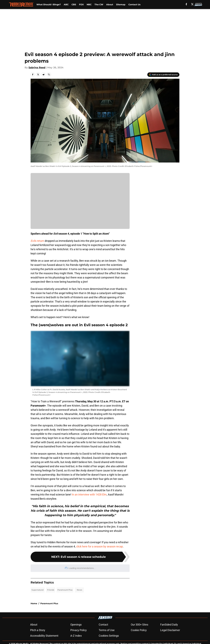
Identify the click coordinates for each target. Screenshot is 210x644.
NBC (89, 5)
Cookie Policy (139, 630)
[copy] (49, 74)
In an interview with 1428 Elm (89, 494)
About (110, 5)
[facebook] (186, 4)
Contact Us (134, 5)
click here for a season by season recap (100, 546)
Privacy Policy (79, 630)
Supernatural (38, 590)
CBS (74, 5)
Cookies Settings (109, 636)
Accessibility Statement (44, 636)
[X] (192, 4)
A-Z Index (76, 636)
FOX (81, 5)
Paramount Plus (65, 590)
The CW (99, 5)
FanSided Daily (169, 625)
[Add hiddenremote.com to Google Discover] (163, 75)
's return (37, 241)
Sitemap (121, 5)
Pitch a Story (38, 630)
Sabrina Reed (37, 68)
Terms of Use (107, 630)
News (79, 590)
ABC (66, 5)
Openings (76, 625)
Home (34, 603)
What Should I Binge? (49, 5)
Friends (51, 590)
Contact (103, 625)
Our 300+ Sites (139, 625)
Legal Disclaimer (170, 630)
